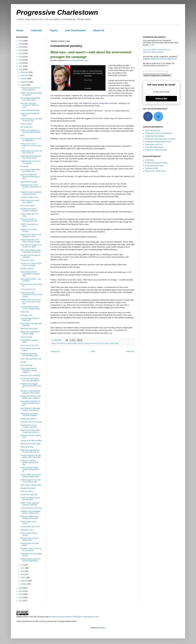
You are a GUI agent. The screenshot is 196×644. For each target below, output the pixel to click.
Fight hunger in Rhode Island (31, 485)
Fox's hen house (26, 337)
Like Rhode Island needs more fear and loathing (30, 380)
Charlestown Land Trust (154, 144)
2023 (21, 47)
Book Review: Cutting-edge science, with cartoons (30, 409)
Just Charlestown (75, 30)
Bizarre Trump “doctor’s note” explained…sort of (31, 235)
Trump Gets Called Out (29, 495)
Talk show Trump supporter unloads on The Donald (30, 392)
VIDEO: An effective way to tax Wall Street (30, 499)
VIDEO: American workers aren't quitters (30, 201)
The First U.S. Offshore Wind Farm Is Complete (31, 265)
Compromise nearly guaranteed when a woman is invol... (31, 295)
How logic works (26, 315)
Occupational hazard (28, 488)
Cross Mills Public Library (154, 147)
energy (87, 343)
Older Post (130, 351)
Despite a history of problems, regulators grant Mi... (31, 193)
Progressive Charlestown (57, 12)
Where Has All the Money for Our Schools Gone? (31, 157)
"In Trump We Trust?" (28, 289)
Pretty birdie (25, 312)
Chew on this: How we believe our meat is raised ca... (31, 146)
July (23, 565)
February (24, 581)
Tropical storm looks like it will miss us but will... (31, 152)
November (25, 75)
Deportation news (27, 530)
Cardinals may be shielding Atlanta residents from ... (30, 512)
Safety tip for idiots (27, 447)
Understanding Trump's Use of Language (30, 162)
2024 (21, 44)
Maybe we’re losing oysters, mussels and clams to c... (31, 431)
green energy (110, 343)
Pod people (25, 166)
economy (81, 343)
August (24, 85)
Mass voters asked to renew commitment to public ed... (31, 251)
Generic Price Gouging (29, 182)
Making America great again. (31, 444)
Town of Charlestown (153, 131)
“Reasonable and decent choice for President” (29, 415)
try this (152, 45)
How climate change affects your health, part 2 (30, 99)
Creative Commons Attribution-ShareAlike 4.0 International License (75, 617)
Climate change (72, 343)
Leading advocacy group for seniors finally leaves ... (30, 560)
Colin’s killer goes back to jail (31, 359)
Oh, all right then (26, 127)
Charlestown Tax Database (155, 136)
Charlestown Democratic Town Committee (160, 139)
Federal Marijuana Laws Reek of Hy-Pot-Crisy (31, 120)
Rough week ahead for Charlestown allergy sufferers (29, 370)
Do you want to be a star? (30, 345)
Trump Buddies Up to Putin (30, 527)
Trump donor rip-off (27, 260)
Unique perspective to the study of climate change (30, 241)
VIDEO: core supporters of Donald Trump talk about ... (31, 131)
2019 (21, 60)
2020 (21, 57)
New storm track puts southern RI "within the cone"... (30, 105)
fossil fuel (102, 343)
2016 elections (61, 343)
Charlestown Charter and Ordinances (158, 133)
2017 (21, 66)
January (24, 584)
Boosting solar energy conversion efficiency (29, 210)
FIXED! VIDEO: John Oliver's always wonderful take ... (31, 476)
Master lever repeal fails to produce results (30, 333)
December (25, 72)
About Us (99, 30)
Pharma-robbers (26, 124)
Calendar (37, 30)
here (167, 66)
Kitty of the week (26, 365)
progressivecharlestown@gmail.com (164, 59)
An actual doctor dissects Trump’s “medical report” (30, 308)
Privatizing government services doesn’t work (29, 355)
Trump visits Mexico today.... (31, 110)
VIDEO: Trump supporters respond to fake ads (30, 504)
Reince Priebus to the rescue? (28, 523)
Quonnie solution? (27, 269)
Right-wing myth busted (29, 329)
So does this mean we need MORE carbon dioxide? (30, 397)
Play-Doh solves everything (30, 375)
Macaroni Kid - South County (155, 171)
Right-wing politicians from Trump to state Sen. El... (30, 451)
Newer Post (55, 351)
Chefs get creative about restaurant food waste (29, 517)
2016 (21, 69)
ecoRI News (149, 160)
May (23, 571)
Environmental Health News (77, 60)
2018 (21, 63)
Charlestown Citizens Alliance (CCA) (158, 142)
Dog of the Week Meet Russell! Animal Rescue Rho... (30, 177)
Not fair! (23, 362)
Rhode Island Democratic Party (156, 163)
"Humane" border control (29, 197)
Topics (54, 30)
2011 (21, 601)
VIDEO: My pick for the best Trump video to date (30, 481)
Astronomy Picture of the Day (31, 422)
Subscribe (161, 99)
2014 (21, 591)
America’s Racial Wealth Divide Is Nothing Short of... (30, 470)
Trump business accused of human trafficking (30, 89)
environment (94, 343)
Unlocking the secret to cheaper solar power (29, 426)
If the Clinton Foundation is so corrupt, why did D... (31, 246)
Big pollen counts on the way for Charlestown (31, 549)
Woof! (23, 135)
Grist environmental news (154, 166)
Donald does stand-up (28, 419)
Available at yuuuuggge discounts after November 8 (31, 386)
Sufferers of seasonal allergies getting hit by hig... (29, 462)
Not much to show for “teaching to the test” (29, 220)
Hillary (117, 343)
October (24, 79)
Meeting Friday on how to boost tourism (30, 539)
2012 (21, 598)
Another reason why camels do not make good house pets (30, 302)
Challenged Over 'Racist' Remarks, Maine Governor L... (31, 187)
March (23, 578)
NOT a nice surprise (28, 206)
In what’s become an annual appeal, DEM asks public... (31, 456)
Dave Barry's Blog (151, 168)
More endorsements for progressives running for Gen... (30, 274)
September (25, 82)
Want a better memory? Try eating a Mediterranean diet (30, 403)
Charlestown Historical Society (156, 150)
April (23, 574)
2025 (21, 41)
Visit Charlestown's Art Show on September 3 (31, 140)
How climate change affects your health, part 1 (30, 171)
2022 (21, 50)
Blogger (102, 628)
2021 (21, 53)
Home (20, 30)
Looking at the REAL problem (31, 441)
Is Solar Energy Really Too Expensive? (30, 319)
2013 (21, 594)
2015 (21, 588)
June (23, 568)
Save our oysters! (27, 491)
